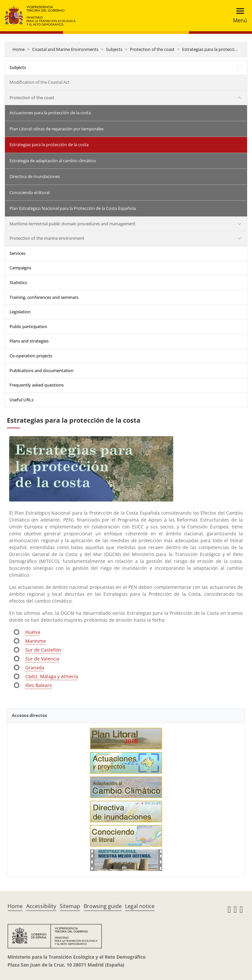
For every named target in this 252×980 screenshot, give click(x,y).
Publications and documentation (42, 370)
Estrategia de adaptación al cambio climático (53, 161)
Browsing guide (103, 906)
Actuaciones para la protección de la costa (50, 113)
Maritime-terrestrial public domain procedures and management (73, 224)
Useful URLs (21, 400)
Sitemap (70, 906)
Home (19, 49)
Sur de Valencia (42, 659)
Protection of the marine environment (47, 238)
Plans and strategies (29, 341)
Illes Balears (39, 685)
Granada (35, 668)
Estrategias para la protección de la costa (49, 145)
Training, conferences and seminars (44, 297)
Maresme (36, 641)
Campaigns (20, 268)
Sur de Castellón (43, 650)
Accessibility (41, 906)
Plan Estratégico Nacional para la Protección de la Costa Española (73, 208)
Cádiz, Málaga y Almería (52, 676)
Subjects (114, 49)
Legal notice (140, 906)
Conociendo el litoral (30, 192)
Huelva (33, 632)
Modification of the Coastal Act (40, 82)
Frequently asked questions (37, 385)
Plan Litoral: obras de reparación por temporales (57, 129)
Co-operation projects (31, 356)
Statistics (18, 282)
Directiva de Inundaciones (35, 176)
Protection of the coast (152, 49)
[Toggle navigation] (238, 16)
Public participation (28, 326)
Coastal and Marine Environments (65, 49)
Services (17, 253)
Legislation (20, 312)
